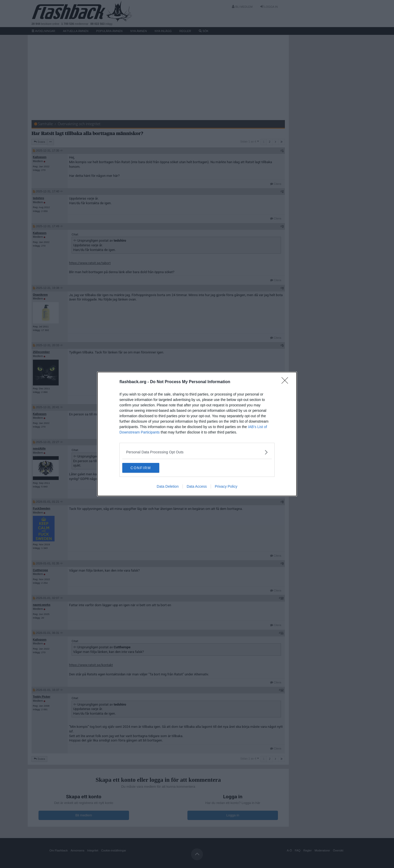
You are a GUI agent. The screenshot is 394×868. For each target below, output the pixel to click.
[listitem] (197, 452)
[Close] (286, 382)
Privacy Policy (226, 487)
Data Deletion (168, 487)
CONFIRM (147, 468)
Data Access (197, 487)
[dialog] (197, 434)
